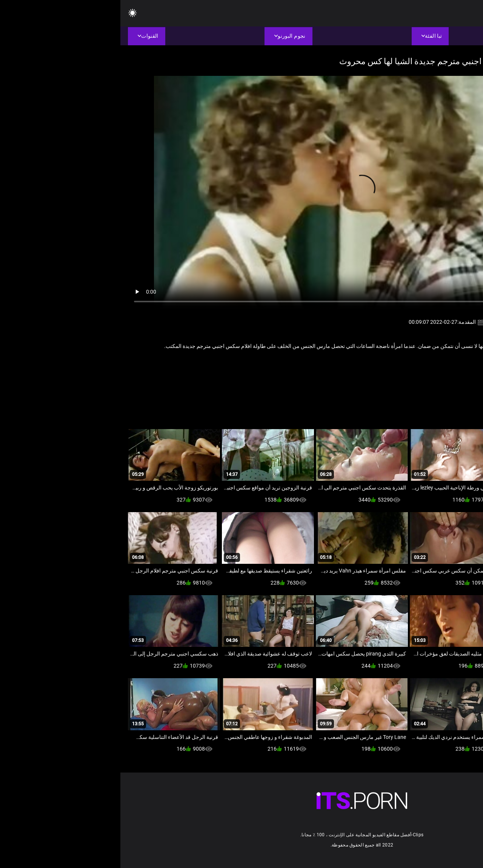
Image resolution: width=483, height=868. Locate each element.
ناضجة (444, 363)
